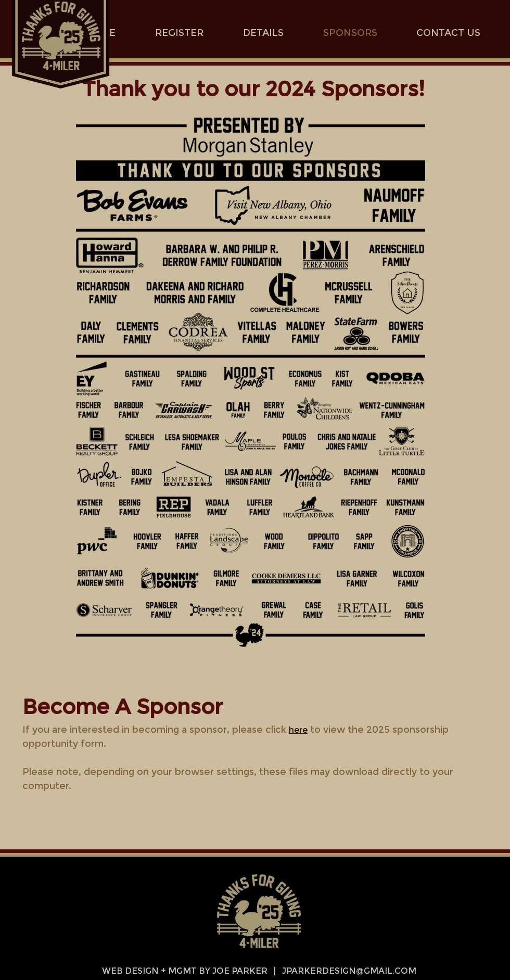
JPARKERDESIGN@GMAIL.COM (349, 971)
